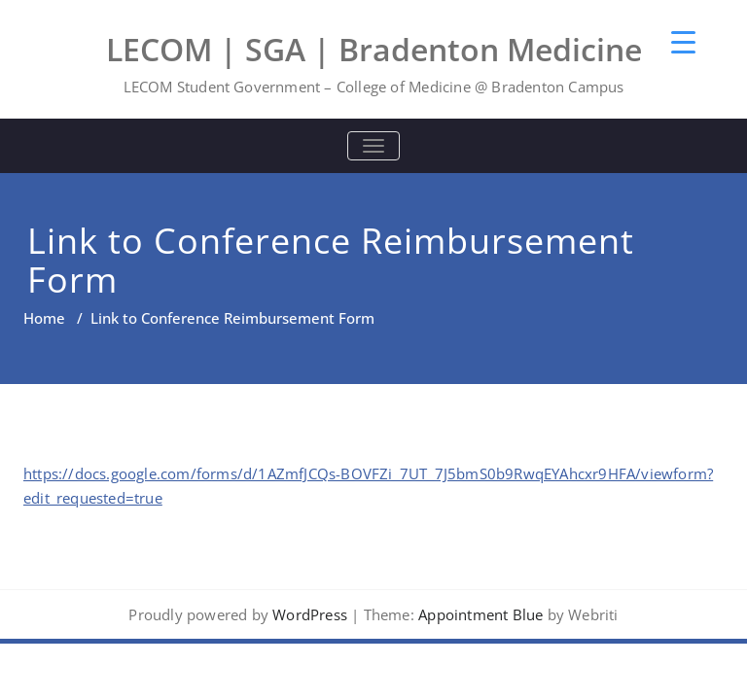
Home (44, 318)
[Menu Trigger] (683, 41)
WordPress (310, 614)
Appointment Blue (479, 614)
